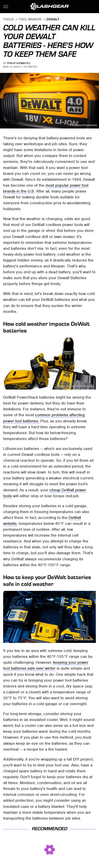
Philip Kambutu (19, 63)
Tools (8, 20)
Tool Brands (30, 20)
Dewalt (53, 20)
